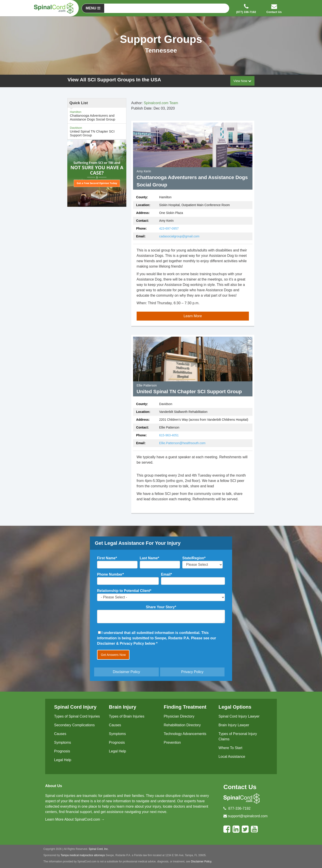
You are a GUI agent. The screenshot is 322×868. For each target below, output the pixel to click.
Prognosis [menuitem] (62, 751)
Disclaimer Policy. (201, 862)
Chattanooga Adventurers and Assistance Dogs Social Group (97, 116)
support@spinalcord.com (248, 816)
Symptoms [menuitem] (63, 742)
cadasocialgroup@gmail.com (179, 236)
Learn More (193, 316)
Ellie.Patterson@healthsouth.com (182, 443)
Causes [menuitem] (60, 734)
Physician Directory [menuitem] (179, 716)
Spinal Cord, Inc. (99, 849)
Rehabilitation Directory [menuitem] (182, 725)
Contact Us (240, 787)
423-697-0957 (169, 228)
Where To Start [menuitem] (230, 748)
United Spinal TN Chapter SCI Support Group (97, 132)
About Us (54, 786)
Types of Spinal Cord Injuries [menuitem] (77, 716)
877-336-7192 (239, 808)
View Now (242, 81)
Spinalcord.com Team (161, 103)
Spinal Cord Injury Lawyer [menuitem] (239, 716)
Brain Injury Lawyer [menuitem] (234, 725)
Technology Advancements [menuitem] (185, 734)
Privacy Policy (192, 672)
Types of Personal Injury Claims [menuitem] (238, 736)
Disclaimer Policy (126, 672)
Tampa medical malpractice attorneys (83, 855)
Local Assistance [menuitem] (232, 757)
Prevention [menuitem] (172, 742)
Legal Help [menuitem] (63, 760)
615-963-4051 (169, 435)
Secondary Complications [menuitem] (74, 725)
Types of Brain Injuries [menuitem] (127, 716)
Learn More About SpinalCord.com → (75, 819)
